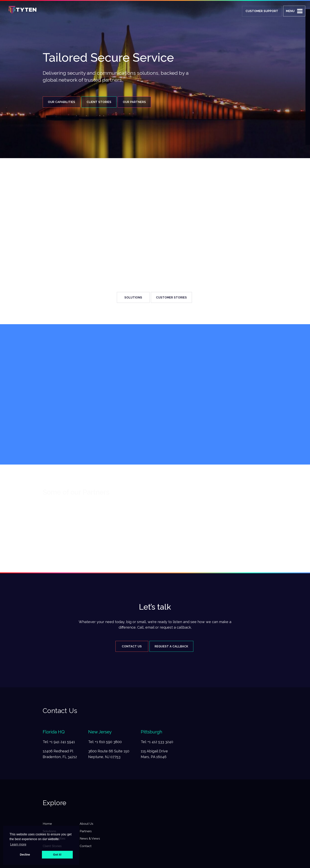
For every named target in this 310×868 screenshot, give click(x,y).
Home (47, 825)
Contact (87, 849)
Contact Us (129, 647)
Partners (87, 833)
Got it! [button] (57, 855)
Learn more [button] (18, 844)
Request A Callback (173, 647)
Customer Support (262, 11)
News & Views (91, 841)
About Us (87, 825)
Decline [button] (25, 855)
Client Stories (103, 102)
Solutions (130, 298)
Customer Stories (173, 298)
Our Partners (142, 102)
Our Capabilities (62, 102)
